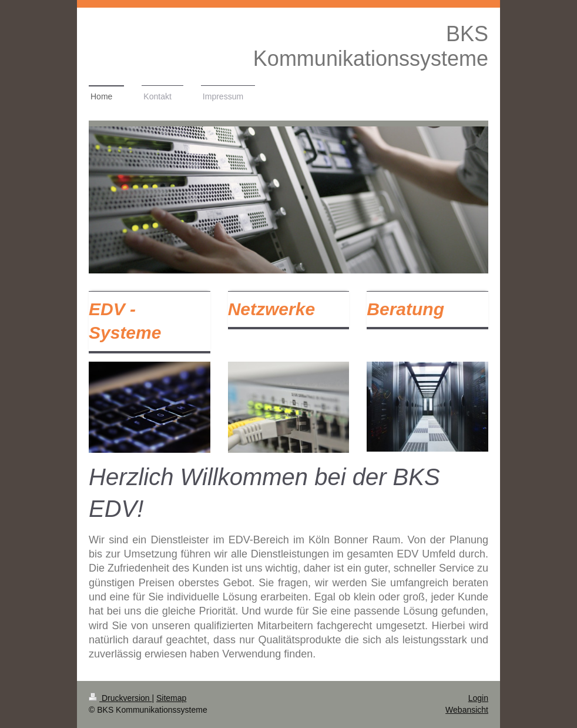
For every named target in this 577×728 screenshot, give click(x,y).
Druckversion (120, 698)
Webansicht (467, 710)
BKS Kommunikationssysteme (371, 46)
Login (478, 698)
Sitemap (171, 698)
